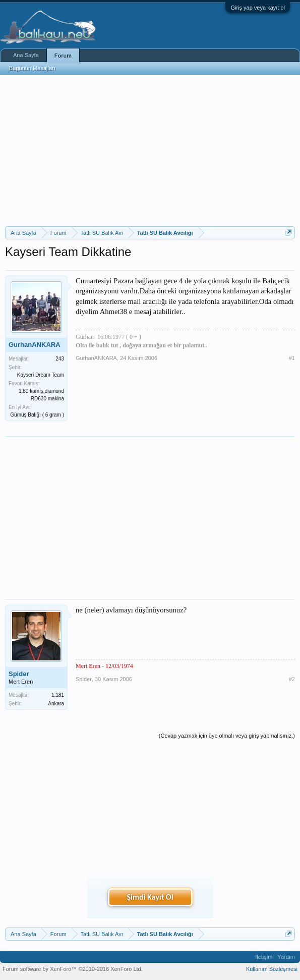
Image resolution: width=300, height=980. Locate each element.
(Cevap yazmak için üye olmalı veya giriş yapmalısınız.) (227, 736)
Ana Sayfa (26, 55)
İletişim (264, 957)
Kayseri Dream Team (41, 375)
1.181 (58, 695)
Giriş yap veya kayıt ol (258, 8)
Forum (63, 56)
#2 (292, 679)
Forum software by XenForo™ (73, 969)
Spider (19, 674)
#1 (292, 358)
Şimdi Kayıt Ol (150, 897)
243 (60, 359)
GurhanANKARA (35, 345)
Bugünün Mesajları (32, 68)
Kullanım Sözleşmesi (272, 969)
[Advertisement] (150, 150)
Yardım (286, 957)
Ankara (56, 704)
